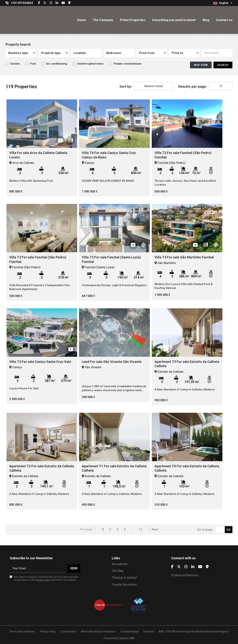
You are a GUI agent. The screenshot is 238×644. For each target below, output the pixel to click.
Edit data (149, 632)
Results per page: (193, 87)
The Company (103, 20)
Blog (206, 20)
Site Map (118, 571)
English (223, 3)
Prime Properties (133, 20)
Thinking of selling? (124, 578)
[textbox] (88, 53)
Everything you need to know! (174, 20)
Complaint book (130, 632)
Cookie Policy (68, 632)
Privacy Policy (43, 580)
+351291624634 (22, 3)
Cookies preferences (185, 575)
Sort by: (126, 87)
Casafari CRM (126, 638)
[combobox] (21, 53)
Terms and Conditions (22, 632)
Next (155, 529)
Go (229, 530)
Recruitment (120, 564)
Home (82, 20)
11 (141, 529)
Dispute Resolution (124, 585)
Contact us (224, 20)
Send (74, 568)
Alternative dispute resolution (98, 632)
